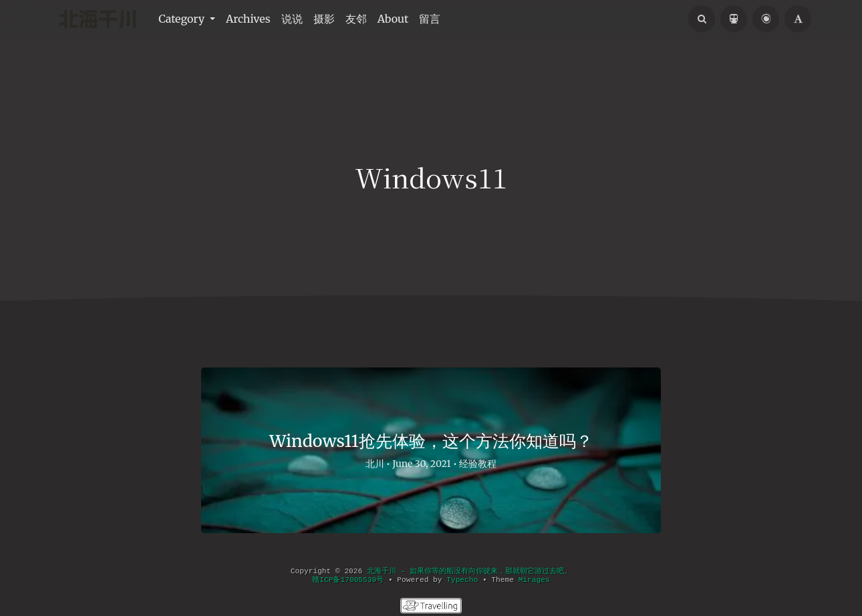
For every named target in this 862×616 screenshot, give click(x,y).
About (393, 19)
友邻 (356, 19)
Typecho (462, 580)
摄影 (324, 19)
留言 (430, 19)
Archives (248, 19)
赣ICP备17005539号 (348, 580)
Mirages (534, 580)
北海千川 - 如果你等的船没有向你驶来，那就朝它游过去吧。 (469, 571)
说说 (292, 19)
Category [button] (183, 19)
